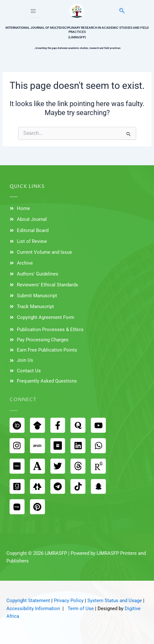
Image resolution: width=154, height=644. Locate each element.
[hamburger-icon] (33, 11)
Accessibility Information (33, 609)
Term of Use (81, 609)
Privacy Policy (69, 601)
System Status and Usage (115, 601)
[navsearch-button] (118, 11)
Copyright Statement (28, 601)
